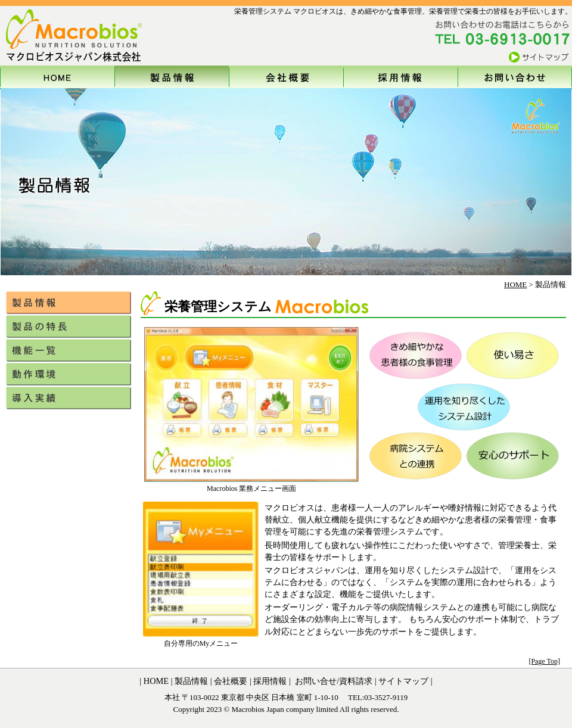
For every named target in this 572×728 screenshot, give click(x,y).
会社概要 (230, 681)
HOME (515, 284)
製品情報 (191, 681)
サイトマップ (403, 681)
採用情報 (269, 681)
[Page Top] (544, 661)
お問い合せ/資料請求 (333, 681)
